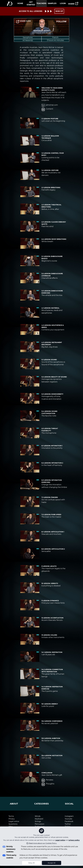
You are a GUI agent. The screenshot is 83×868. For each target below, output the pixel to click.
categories (41, 804)
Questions (13, 824)
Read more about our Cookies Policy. (42, 843)
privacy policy (74, 840)
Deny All (32, 863)
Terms (11, 816)
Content (47, 109)
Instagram (69, 816)
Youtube (68, 819)
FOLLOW (61, 21)
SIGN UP (59, 11)
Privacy (12, 819)
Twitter (68, 824)
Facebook (69, 821)
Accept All (52, 863)
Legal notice (60, 840)
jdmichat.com (50, 105)
